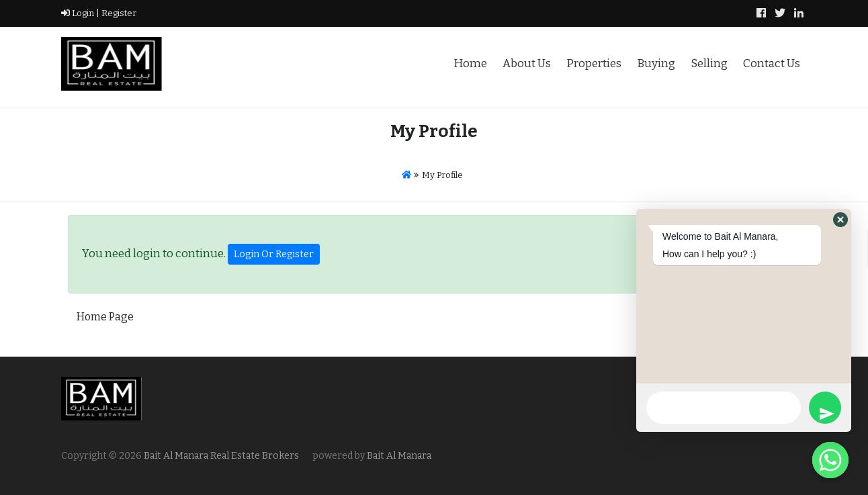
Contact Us (772, 63)
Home (470, 63)
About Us (527, 63)
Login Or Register (274, 254)
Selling (709, 63)
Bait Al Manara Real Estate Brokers (220, 456)
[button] (840, 220)
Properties (594, 63)
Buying (656, 63)
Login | (80, 13)
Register (118, 13)
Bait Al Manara (399, 456)
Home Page (105, 317)
